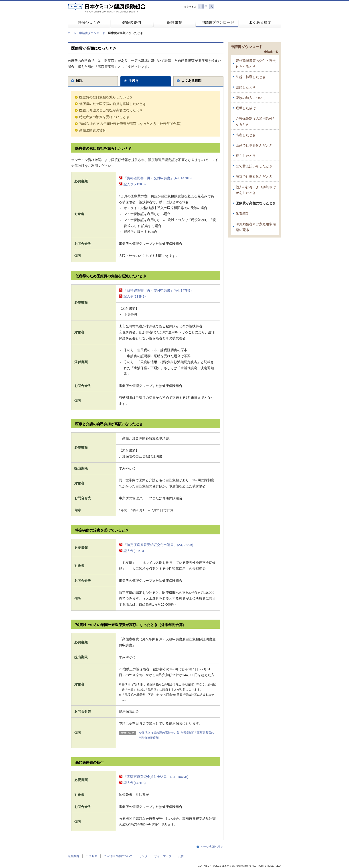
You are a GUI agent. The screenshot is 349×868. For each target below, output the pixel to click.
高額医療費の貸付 (93, 130)
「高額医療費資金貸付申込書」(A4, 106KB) (156, 777)
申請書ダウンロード (92, 33)
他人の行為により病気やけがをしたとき (256, 190)
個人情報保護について (118, 856)
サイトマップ (163, 856)
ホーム (72, 33)
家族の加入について (251, 98)
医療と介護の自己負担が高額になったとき (111, 110)
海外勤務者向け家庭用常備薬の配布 (256, 227)
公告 (181, 856)
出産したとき (246, 135)
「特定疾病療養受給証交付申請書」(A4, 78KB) (158, 545)
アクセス (91, 856)
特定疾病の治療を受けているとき (104, 117)
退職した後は (246, 108)
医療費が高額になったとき (256, 203)
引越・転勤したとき (251, 77)
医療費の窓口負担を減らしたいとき (106, 97)
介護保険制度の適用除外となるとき (256, 122)
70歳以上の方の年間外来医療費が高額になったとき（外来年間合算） (131, 124)
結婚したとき (246, 87)
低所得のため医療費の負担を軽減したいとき (113, 104)
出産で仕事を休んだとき (254, 145)
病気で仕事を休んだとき (254, 177)
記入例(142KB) (135, 783)
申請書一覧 (271, 52)
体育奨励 (242, 214)
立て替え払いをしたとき (254, 166)
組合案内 (73, 856)
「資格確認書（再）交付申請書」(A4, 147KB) (158, 178)
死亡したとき (246, 156)
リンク (143, 856)
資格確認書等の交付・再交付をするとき (256, 64)
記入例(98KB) (134, 551)
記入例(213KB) (135, 184)
